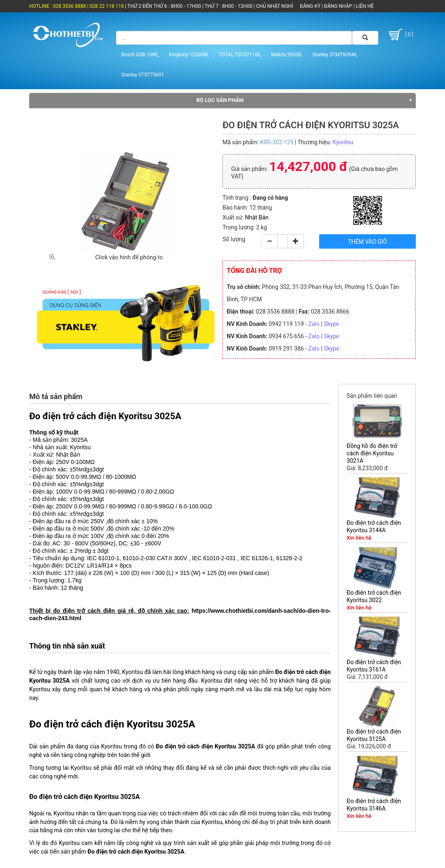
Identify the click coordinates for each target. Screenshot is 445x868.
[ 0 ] (400, 35)
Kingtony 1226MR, (189, 55)
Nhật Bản (257, 217)
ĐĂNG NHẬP (338, 6)
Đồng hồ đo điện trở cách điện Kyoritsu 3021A (372, 453)
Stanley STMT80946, (335, 55)
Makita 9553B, (287, 55)
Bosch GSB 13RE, (140, 55)
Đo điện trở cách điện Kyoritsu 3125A (374, 735)
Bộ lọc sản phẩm (220, 100)
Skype (331, 324)
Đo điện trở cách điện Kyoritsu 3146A (374, 805)
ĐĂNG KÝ (310, 6)
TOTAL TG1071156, (240, 55)
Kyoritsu (343, 142)
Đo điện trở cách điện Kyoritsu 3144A (374, 526)
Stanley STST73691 (142, 75)
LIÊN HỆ (364, 6)
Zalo (314, 324)
